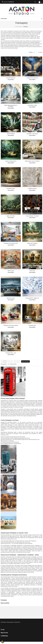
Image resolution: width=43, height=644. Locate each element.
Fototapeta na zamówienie (32, 134)
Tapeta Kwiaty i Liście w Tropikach (32, 161)
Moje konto (4, 633)
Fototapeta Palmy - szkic (11, 353)
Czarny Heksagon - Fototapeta (32, 216)
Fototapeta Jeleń (32, 325)
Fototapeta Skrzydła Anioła (32, 78)
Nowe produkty (5, 603)
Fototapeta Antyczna (32, 189)
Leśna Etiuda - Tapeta (32, 105)
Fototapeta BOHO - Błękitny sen (32, 298)
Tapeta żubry (32, 271)
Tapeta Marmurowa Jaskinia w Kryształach (11, 106)
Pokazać (31, 52)
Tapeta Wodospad (11, 134)
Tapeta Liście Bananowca (11, 161)
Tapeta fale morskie (11, 298)
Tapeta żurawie (11, 271)
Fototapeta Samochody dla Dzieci (11, 243)
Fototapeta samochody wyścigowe (11, 325)
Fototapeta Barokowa (11, 78)
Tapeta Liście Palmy (11, 216)
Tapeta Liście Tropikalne (32, 243)
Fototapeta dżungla (11, 189)
